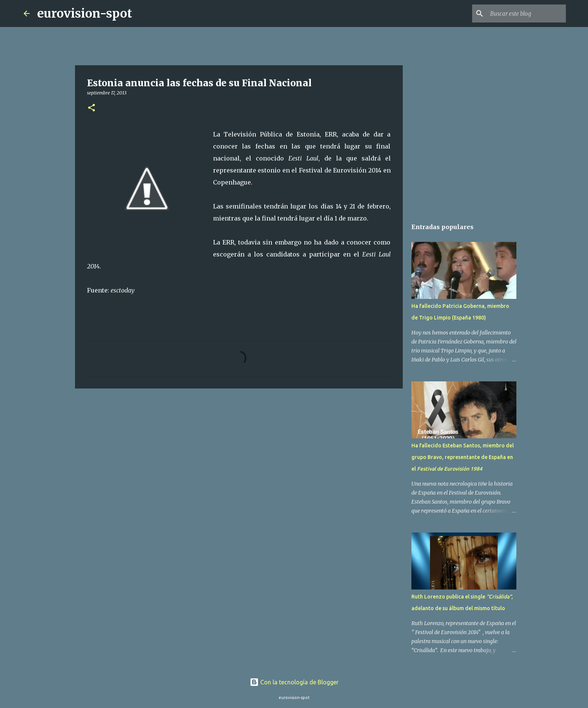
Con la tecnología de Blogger (294, 682)
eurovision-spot (85, 13)
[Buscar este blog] (526, 13)
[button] (91, 108)
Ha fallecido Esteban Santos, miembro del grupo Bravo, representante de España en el (463, 457)
